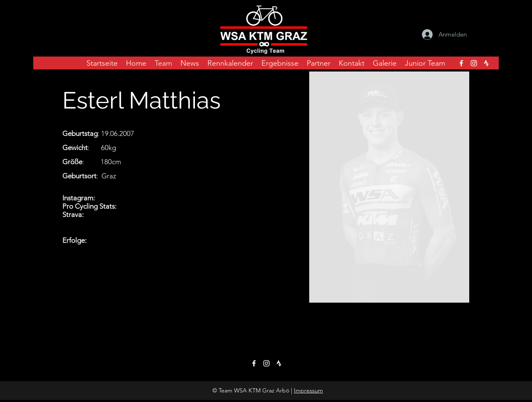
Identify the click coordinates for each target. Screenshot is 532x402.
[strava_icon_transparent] (486, 63)
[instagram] (474, 63)
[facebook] (461, 63)
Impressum (308, 390)
